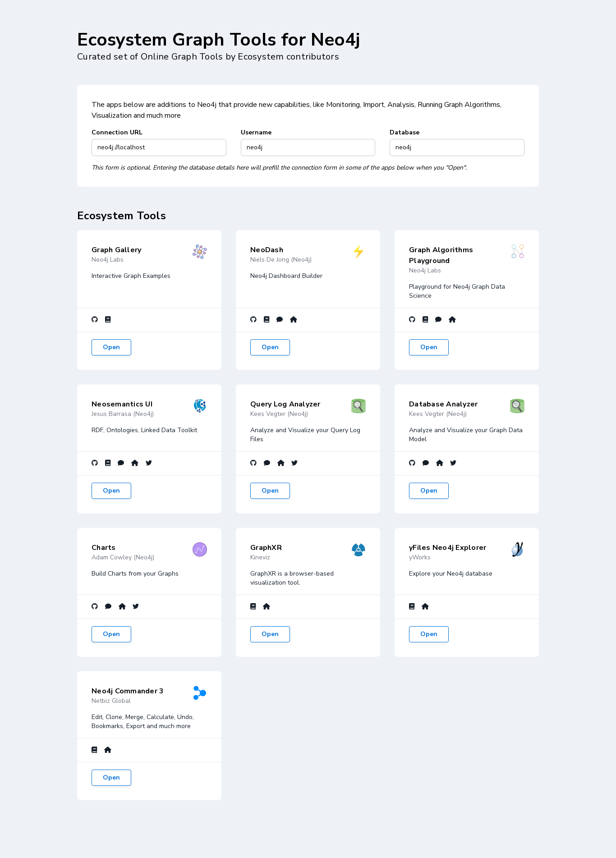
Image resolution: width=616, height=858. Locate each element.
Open (111, 347)
